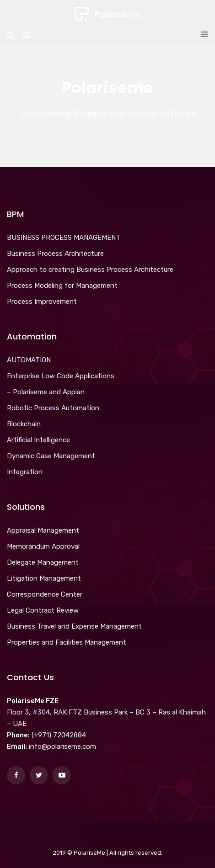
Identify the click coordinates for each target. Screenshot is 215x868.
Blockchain (24, 424)
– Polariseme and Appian (46, 392)
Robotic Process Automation (53, 408)
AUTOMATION (29, 360)
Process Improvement (42, 302)
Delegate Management (43, 562)
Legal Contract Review (43, 610)
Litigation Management (44, 578)
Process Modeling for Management (62, 286)
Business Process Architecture (55, 254)
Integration (25, 472)
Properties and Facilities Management (67, 642)
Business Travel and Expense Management (74, 626)
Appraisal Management (43, 530)
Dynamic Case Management (51, 456)
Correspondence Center (45, 594)
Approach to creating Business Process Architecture (90, 270)
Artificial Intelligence (38, 440)
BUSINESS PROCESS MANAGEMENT (64, 238)
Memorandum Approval (43, 546)
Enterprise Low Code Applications (61, 376)
